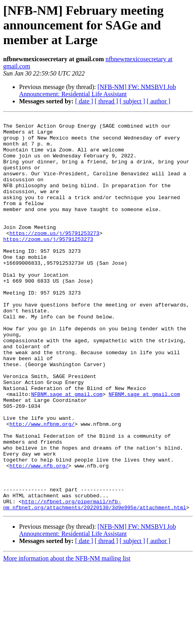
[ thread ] (106, 101)
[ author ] (159, 101)
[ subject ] (132, 101)
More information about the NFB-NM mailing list (67, 637)
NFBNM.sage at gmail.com (67, 450)
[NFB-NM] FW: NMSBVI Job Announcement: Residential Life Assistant (97, 90)
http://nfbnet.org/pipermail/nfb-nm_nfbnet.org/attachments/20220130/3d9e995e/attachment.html (95, 582)
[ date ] (84, 101)
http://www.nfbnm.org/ (42, 486)
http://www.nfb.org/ (39, 536)
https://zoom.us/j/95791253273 (54, 257)
